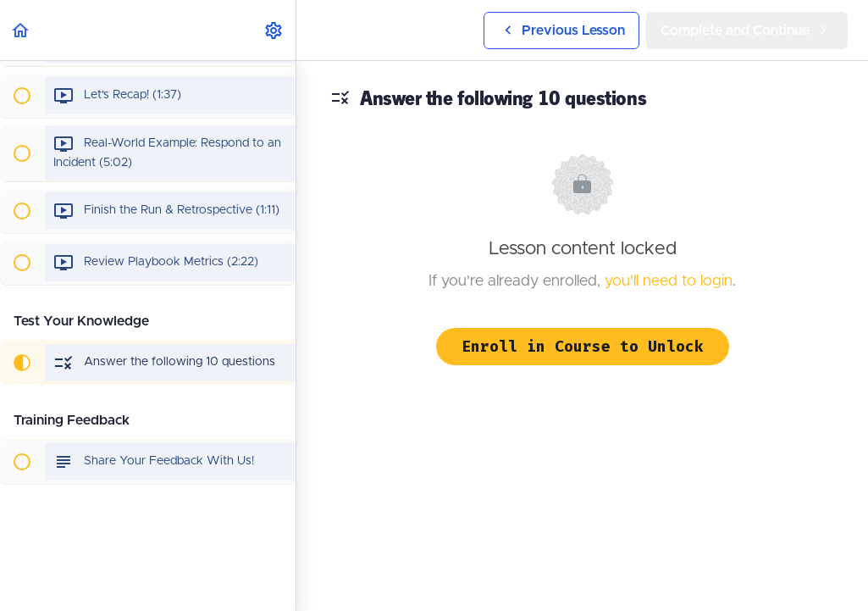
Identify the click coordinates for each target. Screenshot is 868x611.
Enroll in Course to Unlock (583, 347)
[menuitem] (274, 30)
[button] (21, 30)
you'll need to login (669, 281)
